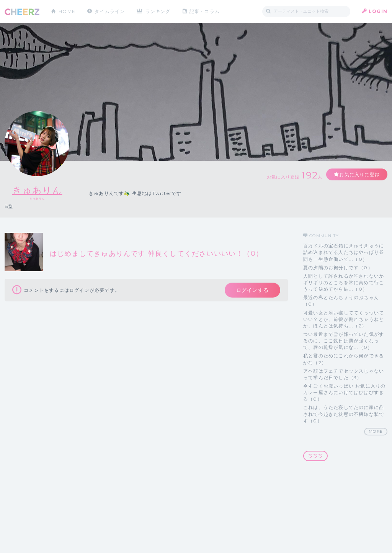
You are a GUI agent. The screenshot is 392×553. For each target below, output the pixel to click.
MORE (376, 431)
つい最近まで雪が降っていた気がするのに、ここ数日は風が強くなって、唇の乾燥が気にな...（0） (344, 341)
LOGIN (378, 11)
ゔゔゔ (315, 456)
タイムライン (110, 11)
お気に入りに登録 (359, 174)
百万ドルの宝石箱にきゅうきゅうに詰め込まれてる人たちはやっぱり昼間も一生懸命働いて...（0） (344, 252)
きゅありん (37, 190)
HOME (67, 11)
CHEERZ (22, 12)
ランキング (158, 11)
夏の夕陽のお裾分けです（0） (338, 268)
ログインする (252, 290)
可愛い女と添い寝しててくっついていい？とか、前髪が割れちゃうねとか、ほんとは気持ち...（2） (344, 319)
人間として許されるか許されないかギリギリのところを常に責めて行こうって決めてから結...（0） (344, 282)
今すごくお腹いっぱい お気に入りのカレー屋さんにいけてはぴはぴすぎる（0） (344, 392)
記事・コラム (205, 11)
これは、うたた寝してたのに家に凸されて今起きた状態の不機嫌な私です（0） (344, 414)
